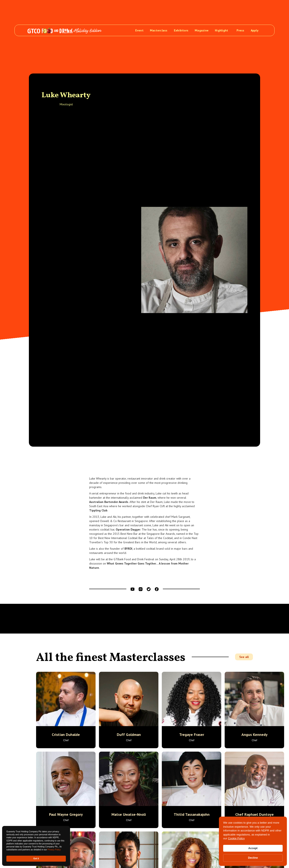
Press (240, 30)
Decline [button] (253, 858)
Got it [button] (36, 859)
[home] (65, 30)
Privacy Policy (54, 850)
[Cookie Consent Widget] (253, 841)
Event (139, 30)
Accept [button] (253, 848)
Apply (255, 30)
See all (244, 657)
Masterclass (159, 30)
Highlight (221, 30)
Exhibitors (181, 30)
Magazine (202, 30)
